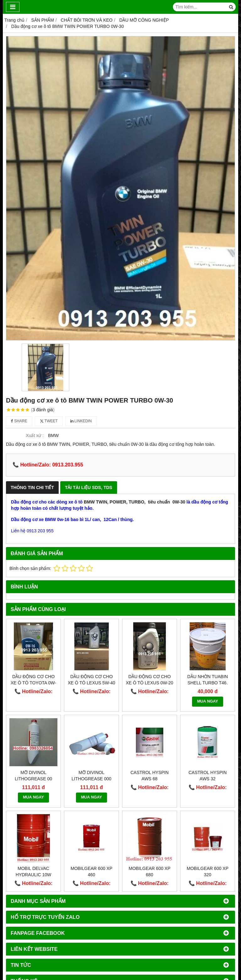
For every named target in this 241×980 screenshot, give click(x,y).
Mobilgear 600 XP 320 (208, 872)
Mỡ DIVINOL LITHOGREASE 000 (91, 776)
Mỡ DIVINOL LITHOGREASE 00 (33, 776)
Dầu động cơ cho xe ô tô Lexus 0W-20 (150, 680)
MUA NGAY (208, 701)
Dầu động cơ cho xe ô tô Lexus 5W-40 (91, 680)
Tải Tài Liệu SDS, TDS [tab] (89, 487)
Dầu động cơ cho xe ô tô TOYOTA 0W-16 (33, 683)
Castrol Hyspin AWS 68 (150, 776)
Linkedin (81, 421)
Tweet (49, 421)
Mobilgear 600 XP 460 (91, 872)
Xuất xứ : (35, 435)
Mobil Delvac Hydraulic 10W (34, 872)
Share (19, 421)
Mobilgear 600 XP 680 (150, 872)
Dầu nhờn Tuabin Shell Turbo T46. (208, 680)
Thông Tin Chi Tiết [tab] (32, 487)
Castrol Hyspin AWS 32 (208, 776)
